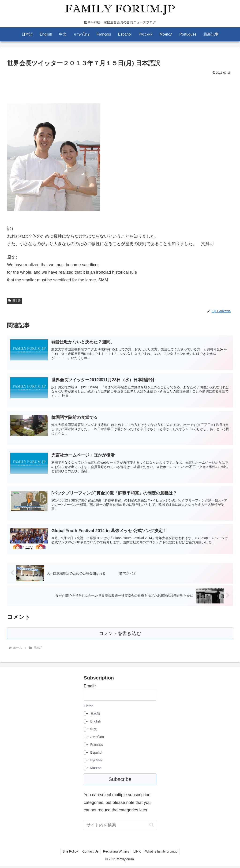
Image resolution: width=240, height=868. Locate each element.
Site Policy (69, 853)
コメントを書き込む (120, 635)
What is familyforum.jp (162, 853)
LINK (137, 853)
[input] (120, 827)
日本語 (15, 301)
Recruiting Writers (116, 853)
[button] (152, 827)
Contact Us (90, 853)
